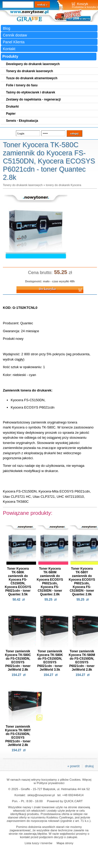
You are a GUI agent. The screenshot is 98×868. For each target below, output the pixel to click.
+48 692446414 (73, 795)
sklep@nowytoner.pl (41, 795)
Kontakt (9, 49)
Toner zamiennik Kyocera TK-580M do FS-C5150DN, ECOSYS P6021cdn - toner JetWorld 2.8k (82, 660)
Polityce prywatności (50, 783)
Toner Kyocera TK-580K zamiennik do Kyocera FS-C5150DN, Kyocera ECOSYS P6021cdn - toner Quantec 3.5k (18, 581)
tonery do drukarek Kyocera (63, 185)
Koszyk (83, 4)
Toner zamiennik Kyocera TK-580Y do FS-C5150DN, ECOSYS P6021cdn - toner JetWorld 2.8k (18, 736)
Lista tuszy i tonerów (38, 843)
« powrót (73, 766)
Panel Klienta (14, 42)
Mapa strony (65, 843)
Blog (7, 28)
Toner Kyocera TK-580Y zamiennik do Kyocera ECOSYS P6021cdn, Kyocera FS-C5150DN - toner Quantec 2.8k (82, 581)
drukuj (89, 766)
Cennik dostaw (15, 35)
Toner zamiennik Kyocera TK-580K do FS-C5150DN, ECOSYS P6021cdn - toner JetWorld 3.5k (50, 660)
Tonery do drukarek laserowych (23, 185)
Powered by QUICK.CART (65, 801)
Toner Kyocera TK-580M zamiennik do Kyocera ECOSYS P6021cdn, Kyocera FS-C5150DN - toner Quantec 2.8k (50, 581)
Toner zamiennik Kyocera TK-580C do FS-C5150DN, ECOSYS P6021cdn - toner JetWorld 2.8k (18, 660)
